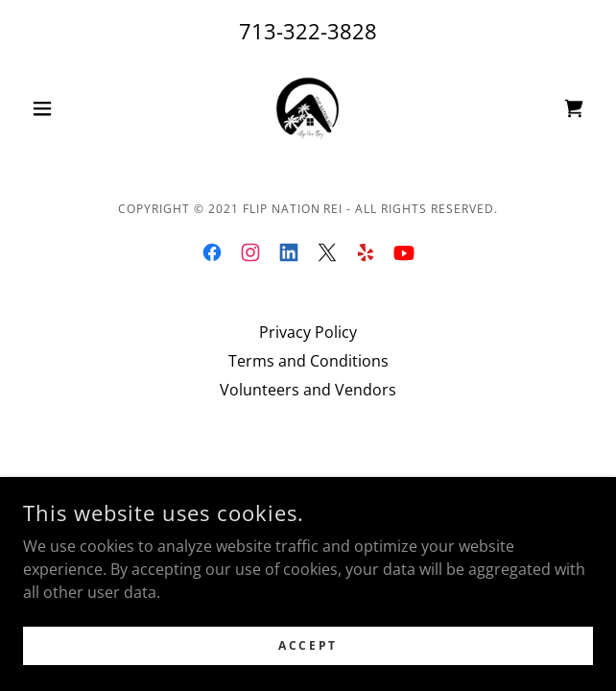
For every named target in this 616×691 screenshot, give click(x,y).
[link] (308, 108)
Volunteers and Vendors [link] (308, 390)
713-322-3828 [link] (308, 31)
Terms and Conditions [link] (308, 361)
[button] (66, 108)
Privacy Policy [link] (308, 332)
